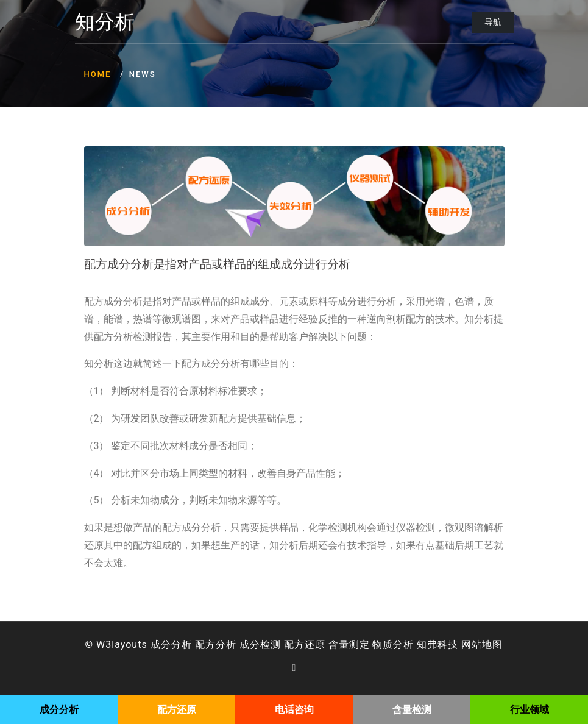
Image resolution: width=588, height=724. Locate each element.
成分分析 (171, 644)
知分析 (105, 23)
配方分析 (216, 644)
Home (98, 74)
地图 (492, 644)
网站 (472, 644)
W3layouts (122, 644)
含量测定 (349, 644)
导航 (493, 22)
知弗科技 (437, 644)
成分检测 (260, 644)
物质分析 (393, 644)
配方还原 (305, 644)
